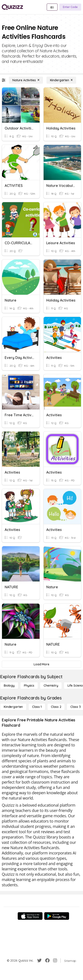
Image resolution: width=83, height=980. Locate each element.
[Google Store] (57, 916)
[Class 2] (56, 707)
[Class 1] (37, 707)
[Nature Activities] (26, 80)
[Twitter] (39, 961)
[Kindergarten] (61, 80)
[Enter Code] (70, 7)
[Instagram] (55, 961)
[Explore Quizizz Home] (12, 7)
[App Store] (30, 916)
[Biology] (9, 686)
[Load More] (41, 664)
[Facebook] (47, 961)
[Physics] (29, 686)
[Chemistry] (51, 686)
